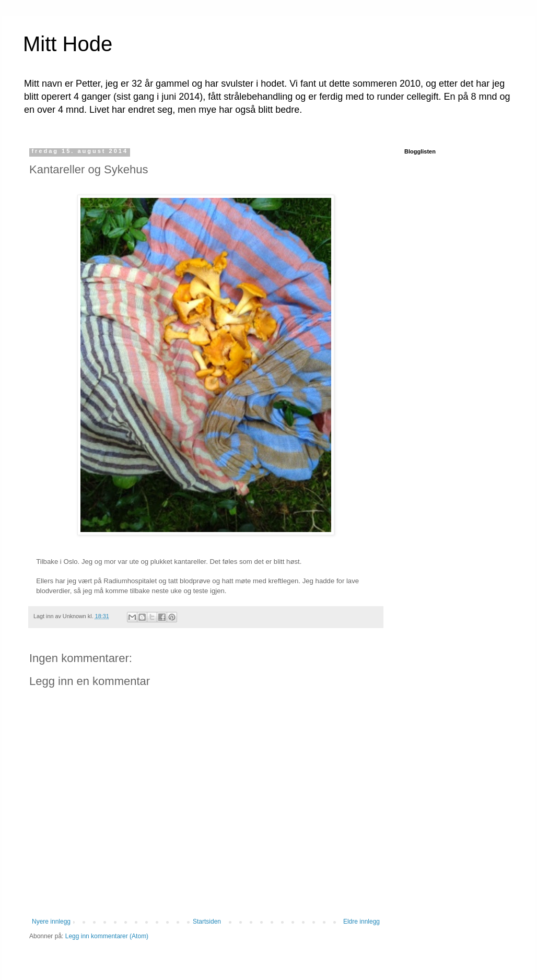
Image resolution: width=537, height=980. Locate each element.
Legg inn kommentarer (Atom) (107, 936)
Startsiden (207, 922)
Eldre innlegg (361, 922)
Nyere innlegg (51, 922)
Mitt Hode (68, 44)
